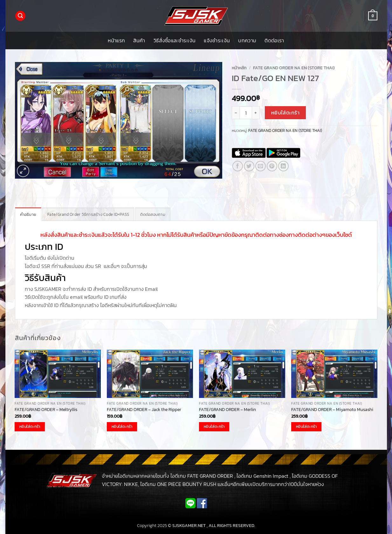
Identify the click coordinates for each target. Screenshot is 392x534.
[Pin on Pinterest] (272, 166)
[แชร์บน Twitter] (249, 166)
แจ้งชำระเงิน (217, 40)
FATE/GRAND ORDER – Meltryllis (46, 410)
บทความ (247, 40)
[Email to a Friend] (261, 166)
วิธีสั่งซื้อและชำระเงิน (175, 40)
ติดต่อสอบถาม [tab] (153, 214)
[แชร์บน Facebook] (238, 166)
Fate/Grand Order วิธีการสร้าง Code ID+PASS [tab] (88, 214)
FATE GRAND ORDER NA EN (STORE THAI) (294, 68)
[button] (20, 16)
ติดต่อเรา (274, 40)
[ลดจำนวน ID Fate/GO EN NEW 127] (236, 113)
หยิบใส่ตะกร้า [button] (30, 427)
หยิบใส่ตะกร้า (285, 113)
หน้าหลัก (239, 68)
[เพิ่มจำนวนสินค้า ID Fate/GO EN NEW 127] (256, 113)
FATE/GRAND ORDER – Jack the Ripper (144, 410)
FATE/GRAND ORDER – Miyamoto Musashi (332, 410)
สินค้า (139, 40)
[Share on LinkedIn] (283, 166)
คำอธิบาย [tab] (28, 214)
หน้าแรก (116, 40)
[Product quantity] (246, 113)
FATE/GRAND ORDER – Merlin (227, 410)
